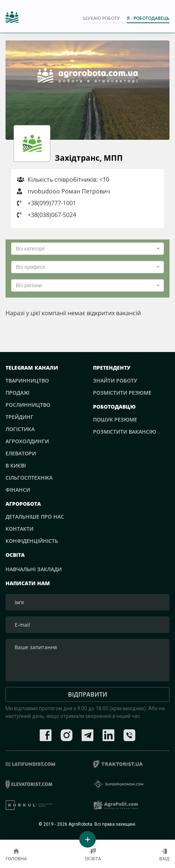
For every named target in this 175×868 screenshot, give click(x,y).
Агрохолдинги (27, 441)
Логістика (20, 429)
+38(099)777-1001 (52, 203)
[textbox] (85, 249)
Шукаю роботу (101, 18)
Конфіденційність (32, 541)
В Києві (16, 465)
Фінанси (18, 490)
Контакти (19, 529)
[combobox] (87, 249)
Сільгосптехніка (29, 478)
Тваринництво (27, 380)
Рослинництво (28, 405)
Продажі (17, 393)
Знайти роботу (115, 380)
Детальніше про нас (35, 517)
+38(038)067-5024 (52, 215)
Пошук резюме (115, 419)
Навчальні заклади (34, 569)
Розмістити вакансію (125, 432)
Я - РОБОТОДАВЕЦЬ (148, 18)
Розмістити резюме (122, 393)
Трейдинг (19, 417)
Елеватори (21, 453)
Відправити (88, 694)
